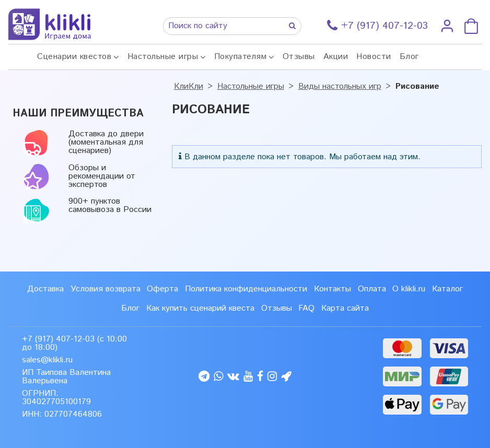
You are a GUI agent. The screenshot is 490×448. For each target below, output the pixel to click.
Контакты (332, 289)
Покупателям (241, 57)
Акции (336, 57)
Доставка (45, 289)
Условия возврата (106, 289)
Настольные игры (163, 57)
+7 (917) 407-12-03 (58, 339)
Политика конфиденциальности (246, 289)
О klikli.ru (409, 289)
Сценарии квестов (74, 57)
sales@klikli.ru (47, 360)
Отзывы (299, 57)
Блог (409, 57)
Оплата (372, 289)
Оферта (162, 289)
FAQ (306, 308)
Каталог (447, 289)
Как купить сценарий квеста (200, 308)
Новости (374, 57)
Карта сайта (345, 308)
